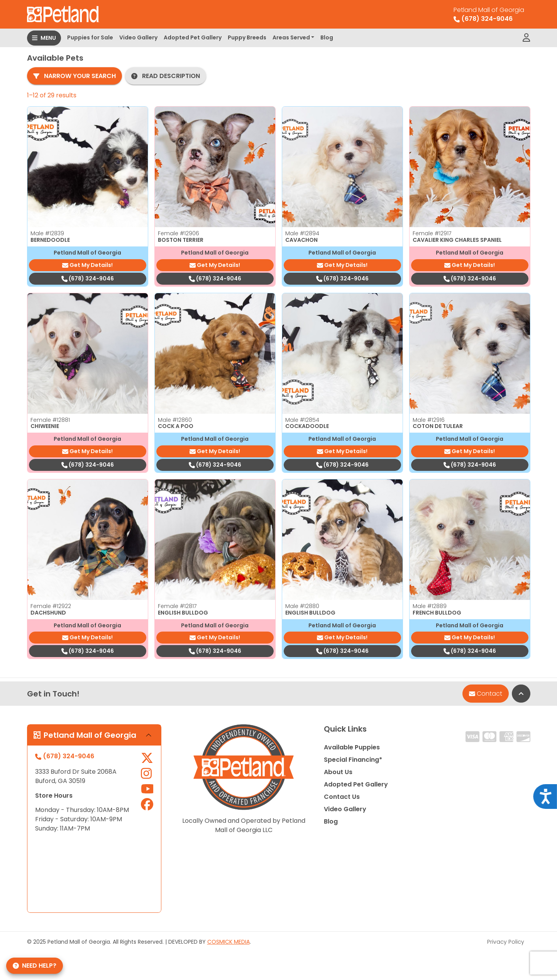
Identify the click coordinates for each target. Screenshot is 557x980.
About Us (338, 772)
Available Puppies (352, 747)
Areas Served (291, 37)
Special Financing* (353, 760)
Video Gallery (138, 37)
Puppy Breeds (247, 37)
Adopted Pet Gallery (193, 37)
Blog (327, 37)
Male (47, 233)
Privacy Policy (506, 942)
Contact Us (342, 797)
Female (179, 233)
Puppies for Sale (90, 37)
